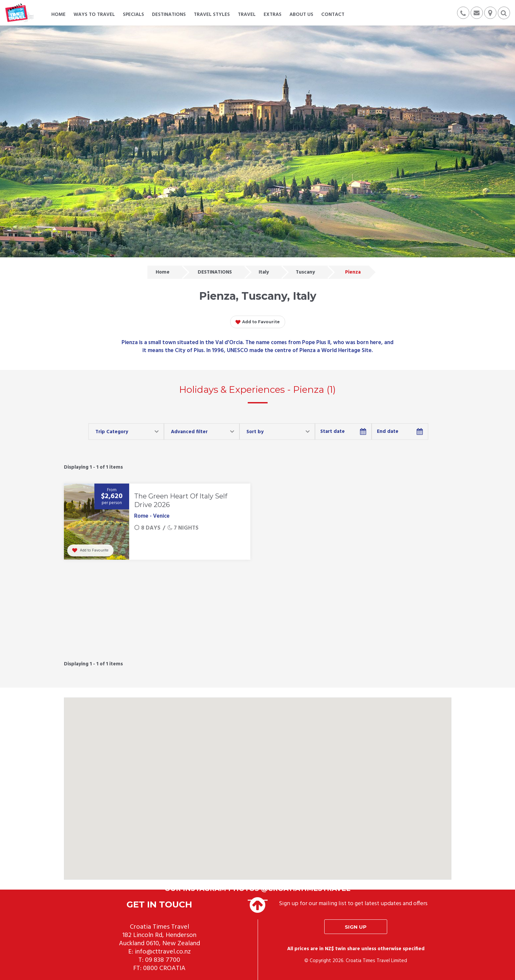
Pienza (353, 272)
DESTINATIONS (215, 272)
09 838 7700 (163, 960)
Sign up (356, 927)
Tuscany (305, 272)
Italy (264, 272)
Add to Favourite (258, 322)
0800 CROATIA (164, 968)
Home (163, 272)
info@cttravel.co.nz (163, 952)
